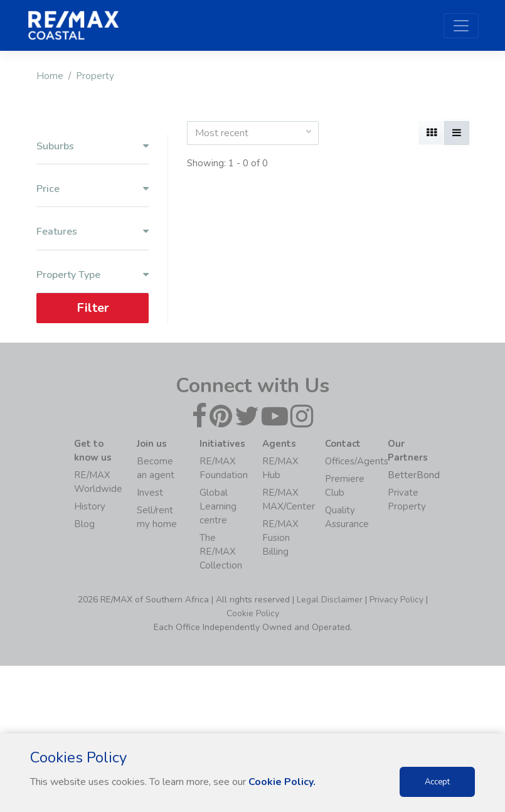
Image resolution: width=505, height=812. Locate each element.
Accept (437, 782)
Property (95, 76)
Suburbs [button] (93, 147)
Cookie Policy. (282, 782)
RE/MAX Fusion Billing (280, 538)
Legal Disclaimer (330, 600)
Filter (92, 308)
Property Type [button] (93, 275)
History (90, 506)
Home (50, 76)
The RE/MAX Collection (221, 552)
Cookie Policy (253, 613)
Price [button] (93, 189)
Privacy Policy (396, 600)
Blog (84, 524)
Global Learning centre (218, 506)
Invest (150, 493)
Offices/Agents (357, 461)
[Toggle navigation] (461, 26)
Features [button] (93, 232)
